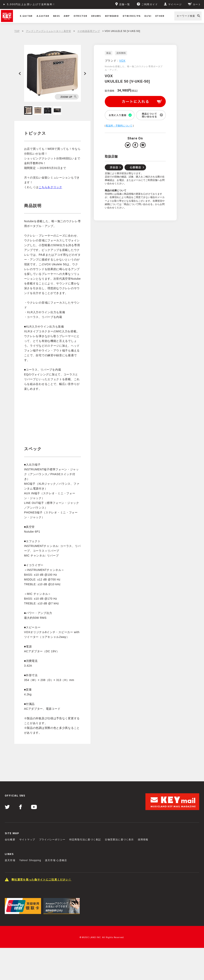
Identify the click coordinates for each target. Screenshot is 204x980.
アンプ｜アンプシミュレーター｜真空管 (49, 31)
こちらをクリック (50, 187)
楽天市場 (10, 860)
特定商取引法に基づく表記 (85, 840)
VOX (122, 61)
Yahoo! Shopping (30, 860)
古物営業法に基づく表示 (119, 840)
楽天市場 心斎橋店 (56, 860)
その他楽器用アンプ (89, 31)
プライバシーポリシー (52, 840)
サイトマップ (27, 840)
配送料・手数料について (119, 126)
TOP (17, 31)
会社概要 (10, 840)
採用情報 (143, 840)
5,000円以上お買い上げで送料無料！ (31, 4)
